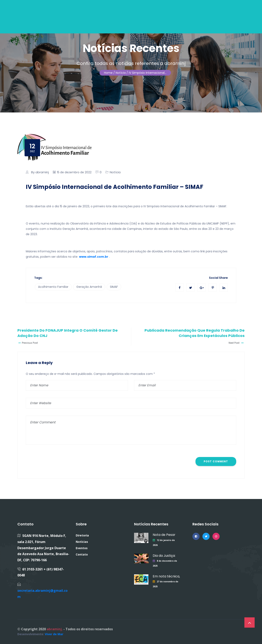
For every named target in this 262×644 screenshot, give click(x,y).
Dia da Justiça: (164, 556)
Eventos (82, 548)
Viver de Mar (54, 634)
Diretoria (82, 535)
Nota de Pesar (164, 535)
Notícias (82, 542)
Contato (82, 554)
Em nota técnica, (166, 576)
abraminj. (55, 629)
